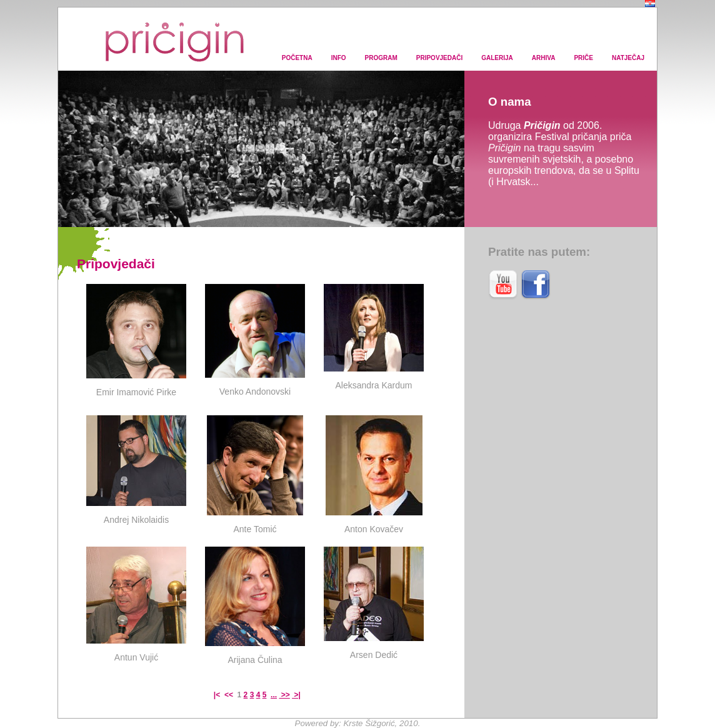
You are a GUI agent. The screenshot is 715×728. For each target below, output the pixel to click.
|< (218, 695)
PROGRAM (381, 58)
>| (296, 695)
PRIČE (583, 58)
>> (284, 695)
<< (230, 695)
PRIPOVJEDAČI (439, 58)
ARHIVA (544, 58)
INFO (339, 58)
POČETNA (297, 58)
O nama (510, 102)
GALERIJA (497, 58)
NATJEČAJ (628, 58)
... (274, 695)
